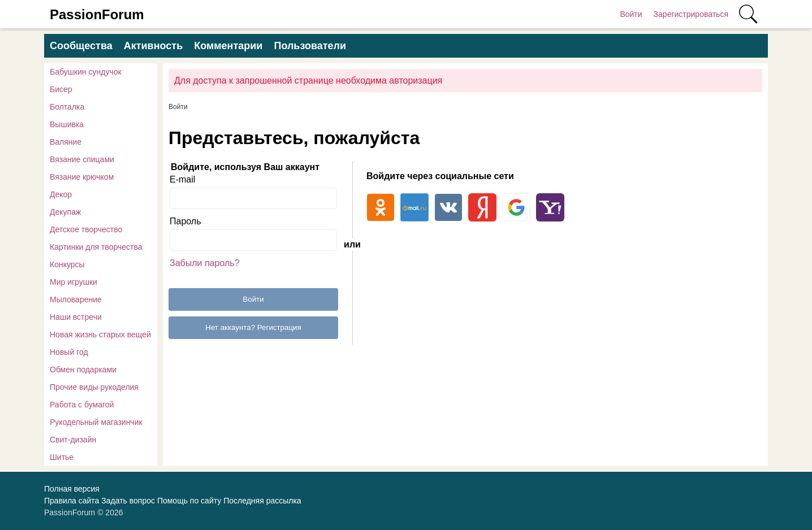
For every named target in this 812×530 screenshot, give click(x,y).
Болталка (67, 107)
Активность (153, 46)
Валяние (66, 142)
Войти (631, 14)
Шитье (62, 457)
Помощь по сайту (189, 501)
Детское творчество (86, 229)
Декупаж (65, 212)
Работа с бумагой (82, 405)
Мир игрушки (74, 282)
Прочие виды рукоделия (94, 387)
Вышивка (67, 124)
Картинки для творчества (96, 247)
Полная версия (72, 489)
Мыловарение (76, 299)
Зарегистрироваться (691, 14)
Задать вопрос (128, 501)
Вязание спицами (82, 159)
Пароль (185, 221)
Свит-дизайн (73, 440)
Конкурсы (67, 264)
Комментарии (228, 46)
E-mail (182, 179)
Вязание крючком (82, 177)
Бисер (61, 89)
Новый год (69, 352)
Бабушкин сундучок (86, 72)
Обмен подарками (83, 370)
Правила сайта (72, 501)
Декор (61, 194)
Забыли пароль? (205, 263)
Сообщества (81, 46)
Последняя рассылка (262, 501)
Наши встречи (76, 317)
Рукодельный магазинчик (96, 422)
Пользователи (310, 46)
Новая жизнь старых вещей (100, 334)
